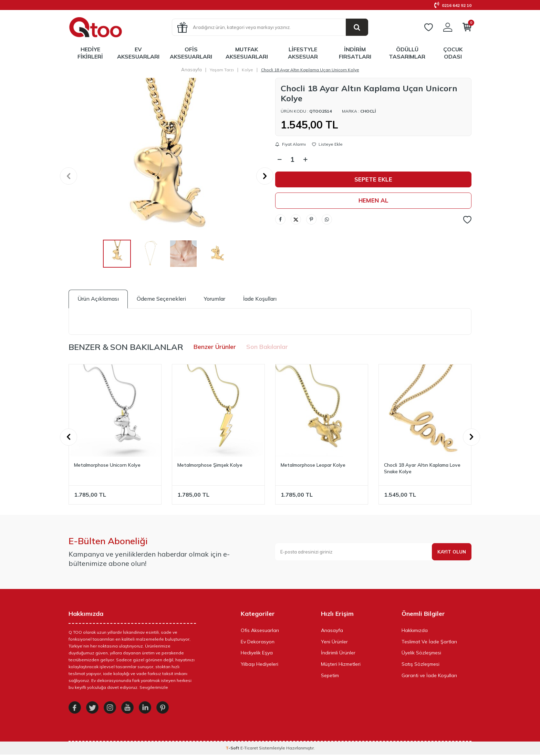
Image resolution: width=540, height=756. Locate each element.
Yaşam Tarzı (222, 70)
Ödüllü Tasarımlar (407, 53)
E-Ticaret (249, 749)
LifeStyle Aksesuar (303, 53)
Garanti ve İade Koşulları (429, 675)
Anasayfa (191, 70)
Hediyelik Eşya (257, 653)
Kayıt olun (451, 552)
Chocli (368, 111)
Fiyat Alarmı (290, 144)
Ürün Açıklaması (98, 299)
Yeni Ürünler (334, 642)
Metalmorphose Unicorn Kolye (107, 465)
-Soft (233, 749)
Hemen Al (373, 201)
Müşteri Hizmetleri (341, 664)
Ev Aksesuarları (138, 53)
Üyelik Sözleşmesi (421, 653)
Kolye (247, 70)
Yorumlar (215, 299)
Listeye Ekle (327, 144)
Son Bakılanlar (267, 347)
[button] (69, 176)
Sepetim (330, 675)
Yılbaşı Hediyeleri (259, 664)
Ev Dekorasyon (258, 642)
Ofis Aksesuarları (191, 53)
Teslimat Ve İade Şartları (429, 642)
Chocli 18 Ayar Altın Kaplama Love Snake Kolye (422, 468)
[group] (167, 176)
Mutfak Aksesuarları (247, 53)
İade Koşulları (260, 299)
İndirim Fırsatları (355, 53)
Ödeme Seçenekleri (161, 299)
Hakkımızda (415, 630)
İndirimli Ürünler (338, 653)
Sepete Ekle (373, 180)
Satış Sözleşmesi (420, 664)
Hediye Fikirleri (90, 53)
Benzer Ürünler (215, 347)
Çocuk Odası (453, 53)
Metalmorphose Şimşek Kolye (210, 465)
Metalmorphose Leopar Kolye (313, 465)
